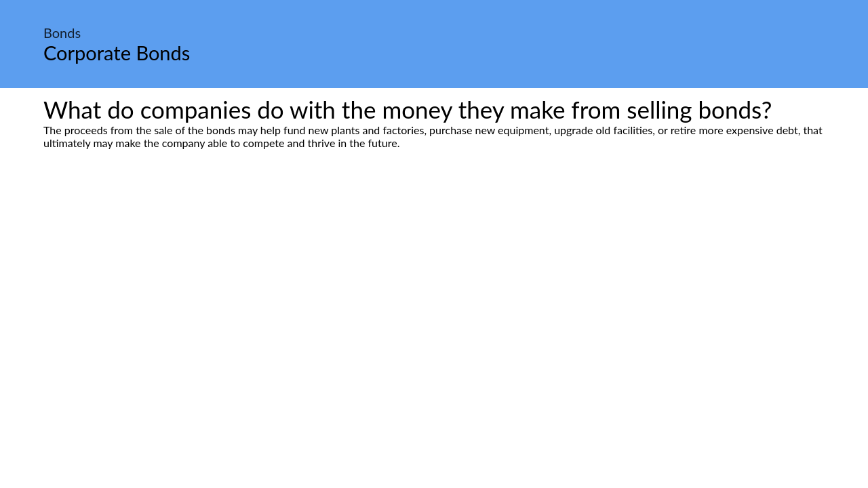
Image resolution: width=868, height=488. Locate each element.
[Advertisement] (434, 277)
